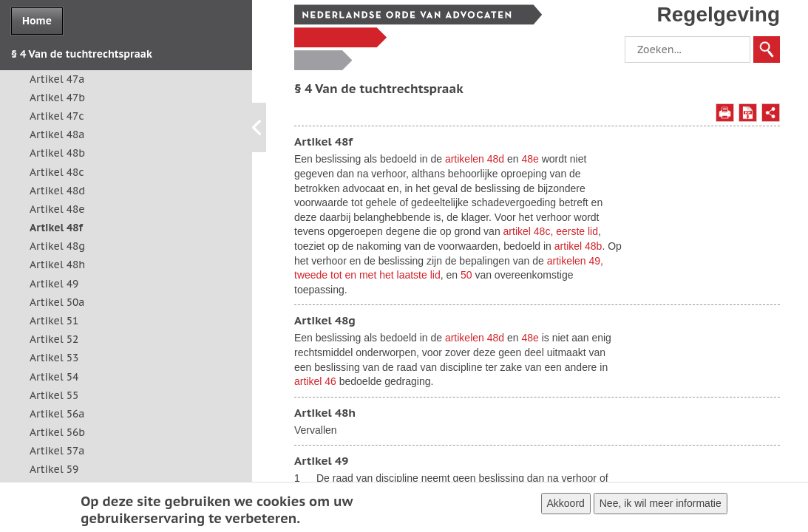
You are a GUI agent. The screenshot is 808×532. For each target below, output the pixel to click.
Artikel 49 (54, 284)
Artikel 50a (57, 302)
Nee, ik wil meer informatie (661, 506)
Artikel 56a (57, 414)
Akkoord (566, 506)
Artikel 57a (57, 451)
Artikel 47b (57, 98)
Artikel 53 (54, 358)
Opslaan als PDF (748, 113)
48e (530, 159)
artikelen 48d (475, 159)
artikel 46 (315, 381)
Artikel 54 (54, 377)
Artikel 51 (54, 321)
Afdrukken (725, 113)
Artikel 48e (57, 209)
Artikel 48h (57, 265)
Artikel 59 (54, 469)
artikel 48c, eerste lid (551, 231)
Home (37, 21)
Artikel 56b (57, 432)
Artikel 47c (57, 116)
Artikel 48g (57, 246)
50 (466, 275)
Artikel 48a (57, 134)
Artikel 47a (57, 79)
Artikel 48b (57, 153)
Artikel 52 (54, 339)
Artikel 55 (54, 395)
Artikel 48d (57, 191)
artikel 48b (578, 246)
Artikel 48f (56, 228)
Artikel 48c (57, 172)
